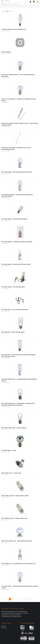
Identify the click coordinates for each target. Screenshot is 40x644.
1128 (29, 599)
